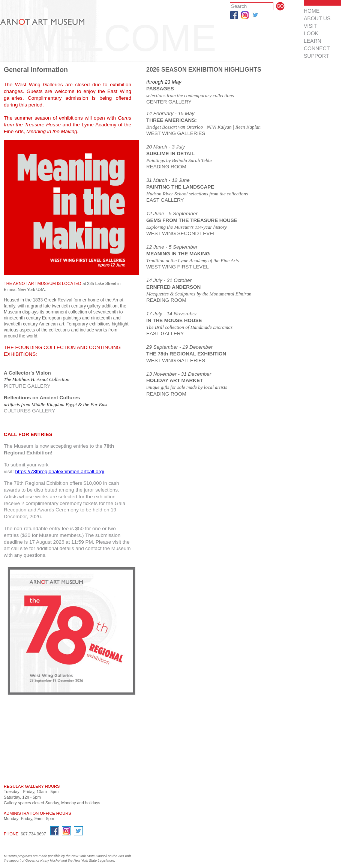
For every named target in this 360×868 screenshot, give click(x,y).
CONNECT (317, 48)
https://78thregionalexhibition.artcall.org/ (60, 471)
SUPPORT (316, 56)
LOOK (311, 33)
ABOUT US (317, 18)
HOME (312, 11)
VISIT (310, 26)
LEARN (313, 41)
